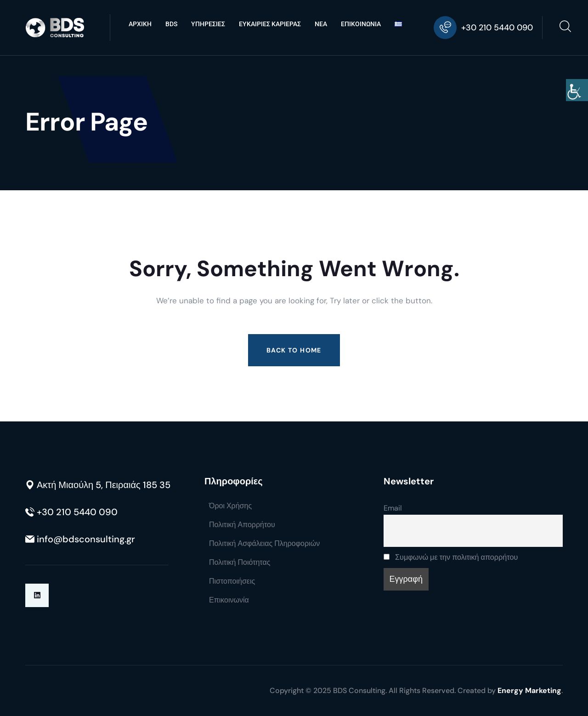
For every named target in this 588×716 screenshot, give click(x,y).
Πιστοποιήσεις (232, 581)
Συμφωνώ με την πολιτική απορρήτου (451, 557)
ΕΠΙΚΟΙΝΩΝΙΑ (361, 24)
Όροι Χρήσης (230, 506)
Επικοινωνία (229, 600)
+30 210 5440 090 (497, 28)
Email (393, 508)
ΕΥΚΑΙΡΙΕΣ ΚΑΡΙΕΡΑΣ (270, 24)
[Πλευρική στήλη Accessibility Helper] (577, 90)
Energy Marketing (529, 690)
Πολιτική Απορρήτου (242, 525)
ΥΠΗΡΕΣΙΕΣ (208, 24)
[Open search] (565, 28)
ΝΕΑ (321, 24)
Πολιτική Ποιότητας (240, 562)
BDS (171, 24)
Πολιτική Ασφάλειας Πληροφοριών (264, 543)
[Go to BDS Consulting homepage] (55, 28)
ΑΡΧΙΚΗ (140, 24)
